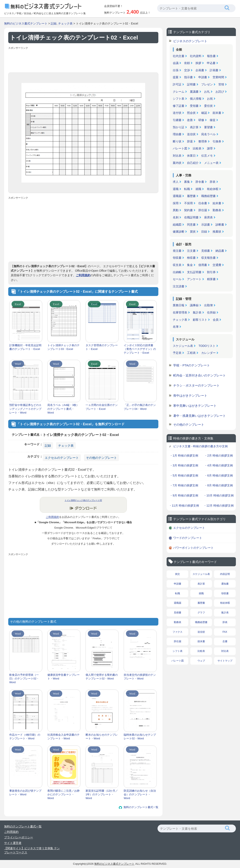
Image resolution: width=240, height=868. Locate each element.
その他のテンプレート (101, 458)
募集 (187, 182)
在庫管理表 (180, 312)
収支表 (177, 265)
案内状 (177, 163)
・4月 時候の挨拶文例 (219, 465)
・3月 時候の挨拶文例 (184, 465)
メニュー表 (211, 163)
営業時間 (218, 77)
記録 (54, 23)
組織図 (177, 225)
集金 (190, 265)
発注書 (177, 251)
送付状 (177, 113)
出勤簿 (208, 305)
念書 (225, 641)
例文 (178, 574)
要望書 (208, 127)
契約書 (188, 210)
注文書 (191, 251)
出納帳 (177, 272)
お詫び (220, 92)
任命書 (203, 203)
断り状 (177, 141)
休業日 (191, 156)
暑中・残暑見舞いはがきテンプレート (199, 416)
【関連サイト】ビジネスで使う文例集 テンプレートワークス (32, 850)
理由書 (177, 134)
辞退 (190, 141)
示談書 (206, 225)
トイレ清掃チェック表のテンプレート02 (83, 500)
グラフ (201, 613)
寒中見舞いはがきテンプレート (195, 406)
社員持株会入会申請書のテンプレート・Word (64, 737)
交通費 (217, 265)
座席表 (208, 217)
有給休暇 (213, 189)
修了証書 (179, 106)
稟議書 (194, 92)
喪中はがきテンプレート (190, 396)
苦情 (221, 84)
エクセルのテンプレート (62, 458)
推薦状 (217, 232)
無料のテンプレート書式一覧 (141, 807)
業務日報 (179, 305)
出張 (176, 70)
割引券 (211, 272)
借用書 (203, 265)
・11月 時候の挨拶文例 (184, 506)
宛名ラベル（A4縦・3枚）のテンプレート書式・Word (63, 409)
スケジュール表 (183, 346)
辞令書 (200, 182)
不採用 (188, 203)
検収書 (191, 258)
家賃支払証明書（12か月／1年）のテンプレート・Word (102, 794)
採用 (176, 203)
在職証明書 (191, 217)
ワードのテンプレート (188, 538)
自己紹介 (193, 163)
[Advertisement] (83, 60)
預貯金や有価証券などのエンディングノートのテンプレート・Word (25, 409)
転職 (187, 189)
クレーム (179, 92)
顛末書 (217, 113)
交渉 (187, 70)
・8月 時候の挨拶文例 (219, 485)
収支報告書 (208, 258)
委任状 (208, 106)
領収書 (177, 258)
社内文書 (179, 56)
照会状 (191, 113)
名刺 (176, 217)
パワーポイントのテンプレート (193, 548)
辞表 (213, 182)
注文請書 (179, 286)
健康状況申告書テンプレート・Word (64, 677)
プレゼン (207, 84)
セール (177, 279)
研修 (201, 120)
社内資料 (196, 56)
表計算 (194, 127)
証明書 (191, 84)
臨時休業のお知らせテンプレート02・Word (140, 737)
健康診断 (179, 232)
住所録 (211, 312)
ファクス (178, 632)
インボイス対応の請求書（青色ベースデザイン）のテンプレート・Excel (140, 349)
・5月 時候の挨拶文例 (184, 475)
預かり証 (179, 127)
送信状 (191, 134)
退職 (176, 189)
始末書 (217, 203)
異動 (176, 210)
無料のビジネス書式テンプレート (26, 23)
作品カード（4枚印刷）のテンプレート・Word (25, 737)
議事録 (194, 305)
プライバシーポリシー (19, 837)
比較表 (197, 148)
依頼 (187, 63)
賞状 (193, 232)
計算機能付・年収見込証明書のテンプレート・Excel (25, 347)
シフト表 (179, 99)
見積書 (206, 251)
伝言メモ (207, 156)
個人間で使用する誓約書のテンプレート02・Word (102, 677)
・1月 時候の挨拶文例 (184, 456)
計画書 (214, 70)
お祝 (210, 99)
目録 (204, 232)
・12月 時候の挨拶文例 (218, 506)
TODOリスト (207, 346)
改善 (190, 120)
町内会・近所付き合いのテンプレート (199, 375)
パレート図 (180, 148)
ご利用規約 (83, 275)
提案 (176, 77)
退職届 (177, 196)
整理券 (203, 141)
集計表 (197, 312)
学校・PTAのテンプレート (192, 365)
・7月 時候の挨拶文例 (184, 485)
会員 (216, 320)
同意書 (191, 225)
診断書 (220, 225)
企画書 (200, 70)
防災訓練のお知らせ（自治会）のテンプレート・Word (140, 794)
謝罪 (210, 148)
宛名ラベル (208, 134)
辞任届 (203, 210)
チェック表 (65, 23)
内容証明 (225, 574)
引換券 (217, 141)
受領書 (194, 106)
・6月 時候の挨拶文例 (219, 475)
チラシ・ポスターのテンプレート (196, 385)
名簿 (176, 327)
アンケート (194, 279)
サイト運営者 (13, 843)
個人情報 (196, 99)
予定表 (177, 353)
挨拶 (198, 63)
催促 (213, 120)
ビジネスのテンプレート (190, 41)
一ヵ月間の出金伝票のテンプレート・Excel (102, 407)
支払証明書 (194, 272)
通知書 (225, 584)
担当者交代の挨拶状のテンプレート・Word (140, 677)
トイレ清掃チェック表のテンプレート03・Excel (64, 347)
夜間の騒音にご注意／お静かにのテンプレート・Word (64, 794)
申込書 (211, 63)
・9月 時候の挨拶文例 (184, 495)
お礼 (207, 92)
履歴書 (191, 196)
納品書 (220, 251)
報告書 (211, 56)
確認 (204, 113)
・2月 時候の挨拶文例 (219, 456)
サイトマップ (225, 661)
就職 (198, 189)
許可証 (177, 84)
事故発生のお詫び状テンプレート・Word (25, 793)
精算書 (211, 279)
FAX (225, 632)
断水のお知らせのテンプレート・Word (102, 737)
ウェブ (201, 661)
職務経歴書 (208, 196)
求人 (176, 182)
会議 (176, 63)
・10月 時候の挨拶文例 (218, 495)
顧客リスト (200, 320)
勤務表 (217, 210)
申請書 (203, 77)
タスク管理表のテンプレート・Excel (102, 347)
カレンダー (208, 353)
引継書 (177, 120)
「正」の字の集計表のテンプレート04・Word (140, 407)
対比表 (177, 156)
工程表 (191, 353)
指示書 (188, 77)
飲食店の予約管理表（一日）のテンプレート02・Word (24, 679)
